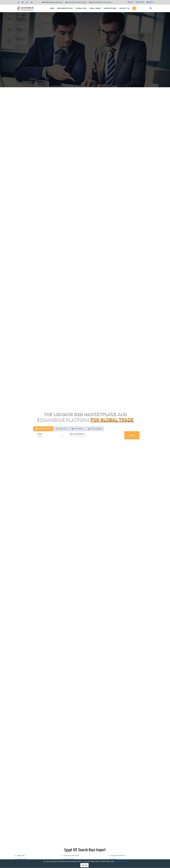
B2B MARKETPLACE (65, 8)
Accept (84, 865)
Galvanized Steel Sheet (71, 856)
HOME (52, 8)
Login (130, 2)
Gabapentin (21, 856)
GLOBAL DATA (81, 8)
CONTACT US (124, 8)
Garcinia (113, 859)
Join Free (140, 2)
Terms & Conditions (120, 861)
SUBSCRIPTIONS (110, 8)
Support (150, 2)
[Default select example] (51, 436)
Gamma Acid (21, 859)
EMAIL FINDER (95, 8)
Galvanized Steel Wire (118, 856)
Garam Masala (69, 859)
